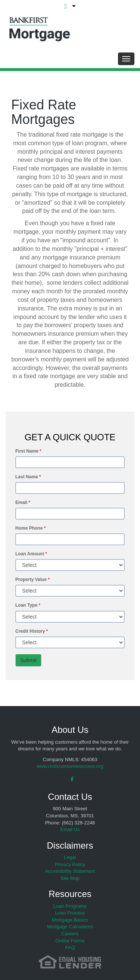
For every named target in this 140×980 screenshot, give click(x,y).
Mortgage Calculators (70, 927)
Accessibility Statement (70, 871)
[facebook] (70, 779)
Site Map (70, 878)
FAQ (70, 947)
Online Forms (70, 941)
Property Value (32, 580)
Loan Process (70, 913)
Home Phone (30, 528)
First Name (28, 451)
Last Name (28, 477)
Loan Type (28, 605)
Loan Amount (31, 554)
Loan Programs (70, 906)
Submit (28, 660)
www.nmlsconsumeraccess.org (70, 766)
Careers (70, 934)
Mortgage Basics (70, 920)
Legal (70, 857)
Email (23, 502)
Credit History (32, 631)
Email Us (70, 829)
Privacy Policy (70, 864)
